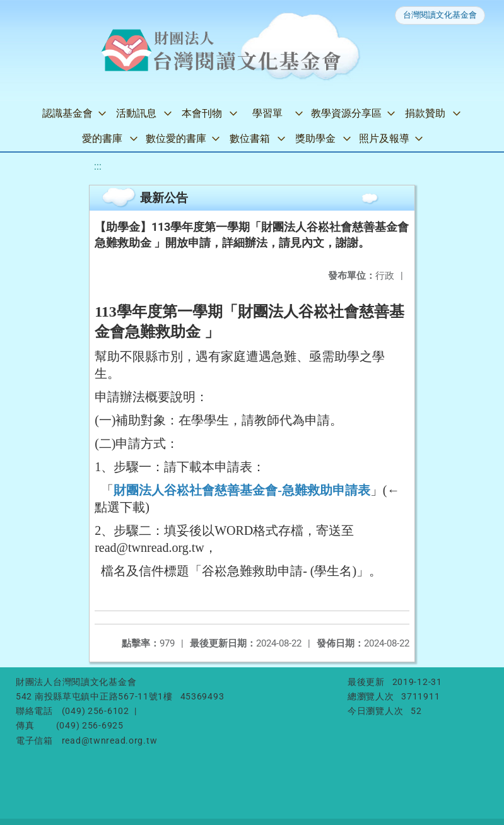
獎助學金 (315, 138)
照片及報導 (384, 138)
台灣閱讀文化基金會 (440, 15)
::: (98, 166)
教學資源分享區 (346, 113)
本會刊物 (202, 113)
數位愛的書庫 (176, 138)
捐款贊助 (425, 113)
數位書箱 (250, 138)
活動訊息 (136, 113)
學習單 (267, 113)
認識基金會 (67, 113)
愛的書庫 (102, 138)
